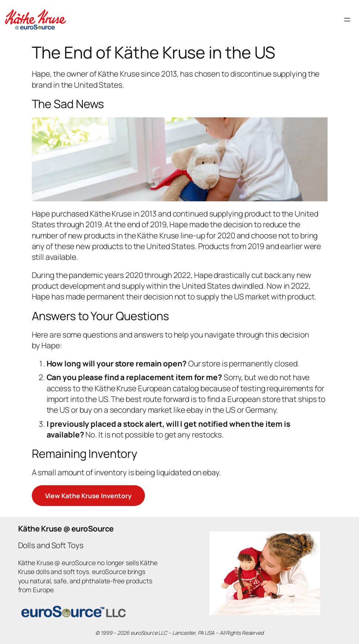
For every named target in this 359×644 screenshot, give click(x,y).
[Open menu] (347, 20)
